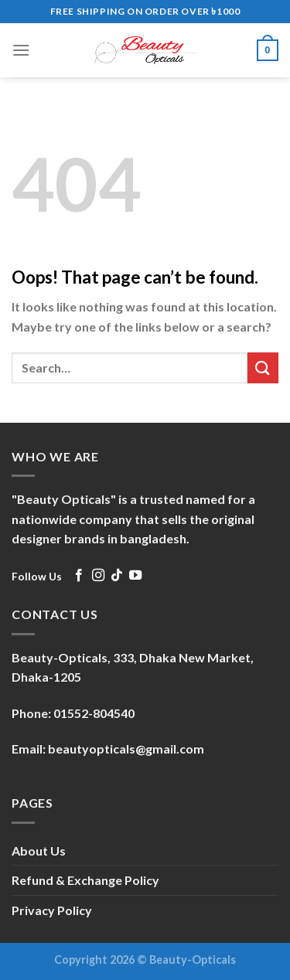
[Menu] (21, 50)
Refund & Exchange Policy (85, 880)
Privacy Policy (52, 910)
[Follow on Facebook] (79, 576)
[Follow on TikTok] (117, 576)
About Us (39, 851)
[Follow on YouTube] (135, 576)
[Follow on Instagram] (98, 576)
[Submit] (263, 367)
